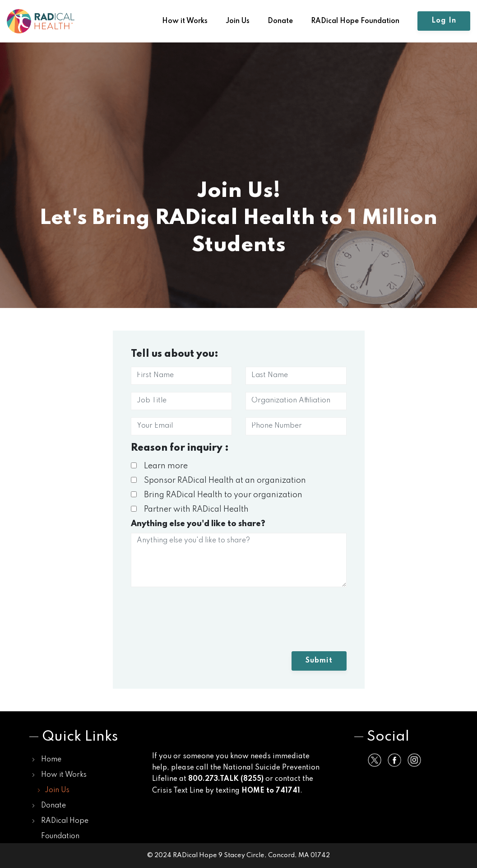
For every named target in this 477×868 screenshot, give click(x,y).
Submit (319, 661)
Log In (444, 21)
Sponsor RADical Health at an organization (218, 481)
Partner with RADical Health (190, 509)
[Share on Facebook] (394, 760)
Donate (280, 21)
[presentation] (199, 623)
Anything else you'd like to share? (198, 524)
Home (51, 760)
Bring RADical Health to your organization (217, 495)
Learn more (159, 466)
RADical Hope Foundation (355, 21)
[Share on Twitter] (375, 760)
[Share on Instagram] (414, 760)
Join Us (238, 21)
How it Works (185, 21)
